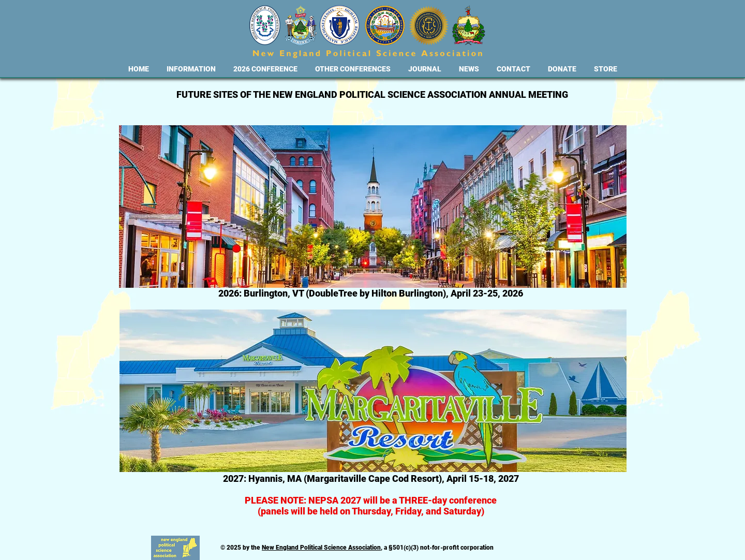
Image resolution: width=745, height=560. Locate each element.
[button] (191, 69)
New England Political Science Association (321, 548)
